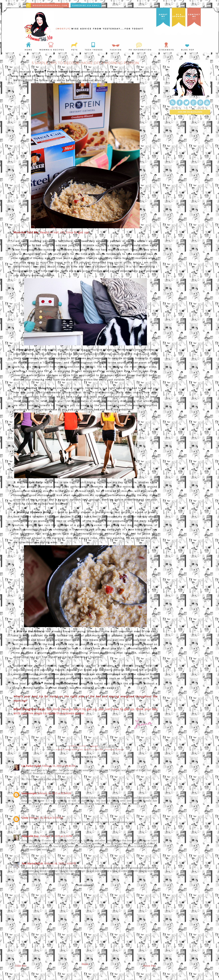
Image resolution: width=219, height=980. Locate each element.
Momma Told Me (78, 746)
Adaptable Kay (30, 836)
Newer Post (149, 966)
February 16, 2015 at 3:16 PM (56, 836)
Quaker (120, 750)
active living (63, 750)
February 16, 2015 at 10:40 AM (59, 766)
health (88, 750)
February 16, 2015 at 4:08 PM (60, 863)
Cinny (25, 818)
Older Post (21, 966)
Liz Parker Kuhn (31, 766)
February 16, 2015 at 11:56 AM (46, 818)
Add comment (85, 885)
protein (109, 750)
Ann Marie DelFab (32, 863)
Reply (25, 784)
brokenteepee (29, 793)
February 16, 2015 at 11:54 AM (54, 793)
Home (85, 964)
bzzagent (77, 750)
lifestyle (98, 750)
